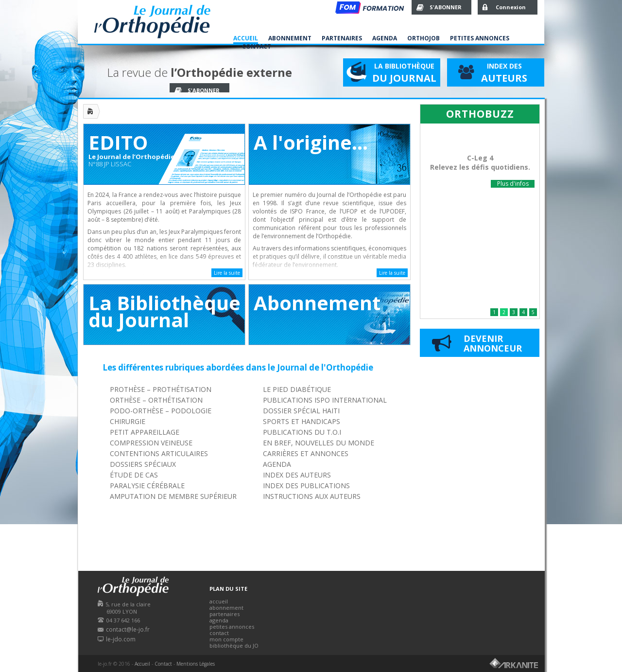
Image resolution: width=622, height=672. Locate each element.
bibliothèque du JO (234, 645)
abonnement (226, 608)
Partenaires (342, 38)
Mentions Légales (196, 664)
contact (219, 633)
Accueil (246, 38)
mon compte (226, 639)
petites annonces (232, 627)
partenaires (225, 614)
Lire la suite (227, 273)
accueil (219, 601)
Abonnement (290, 38)
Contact (257, 46)
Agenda (385, 38)
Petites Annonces (480, 38)
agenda (219, 620)
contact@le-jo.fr (128, 629)
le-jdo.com (121, 639)
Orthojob (423, 38)
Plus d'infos (513, 184)
